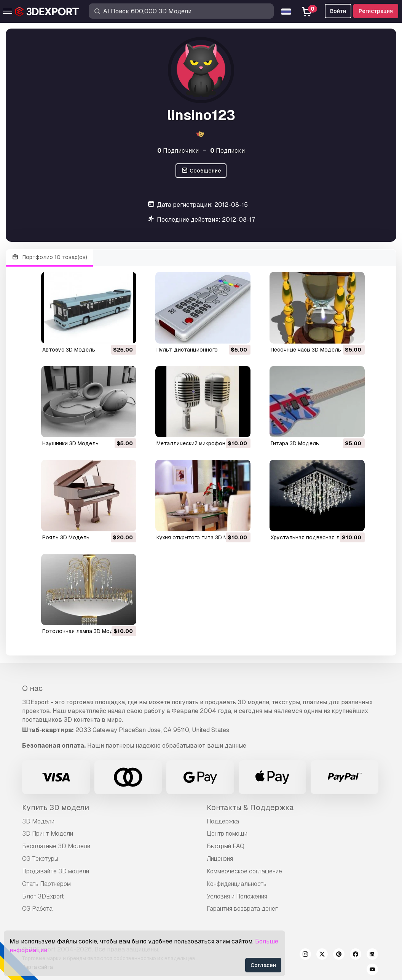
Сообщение (201, 171)
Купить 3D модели (56, 807)
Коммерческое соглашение (244, 871)
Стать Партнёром (46, 884)
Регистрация (376, 11)
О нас (32, 688)
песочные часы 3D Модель (306, 350)
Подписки (227, 151)
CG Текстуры (40, 859)
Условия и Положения (237, 896)
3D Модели (38, 821)
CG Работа (37, 909)
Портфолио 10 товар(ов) (49, 257)
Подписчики (178, 151)
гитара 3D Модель (295, 443)
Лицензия (220, 859)
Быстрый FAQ (226, 846)
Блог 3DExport (43, 896)
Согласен (263, 965)
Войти (338, 11)
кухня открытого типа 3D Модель (200, 537)
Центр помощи (227, 834)
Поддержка (223, 821)
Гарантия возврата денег (242, 909)
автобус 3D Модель (69, 350)
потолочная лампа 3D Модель (83, 631)
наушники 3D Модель (70, 443)
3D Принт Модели (48, 834)
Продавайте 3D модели (56, 871)
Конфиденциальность (237, 884)
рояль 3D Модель (66, 537)
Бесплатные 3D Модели (56, 846)
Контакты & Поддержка (250, 807)
